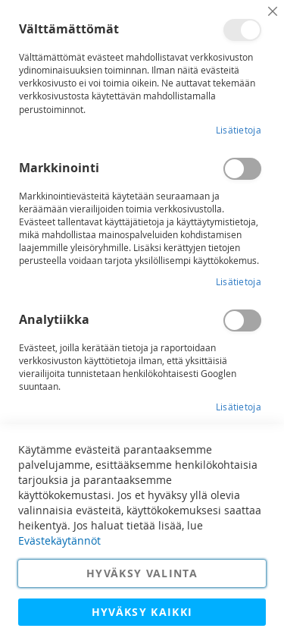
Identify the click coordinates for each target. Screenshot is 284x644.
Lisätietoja (239, 130)
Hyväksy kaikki (142, 612)
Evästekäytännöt (59, 540)
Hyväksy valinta (142, 573)
